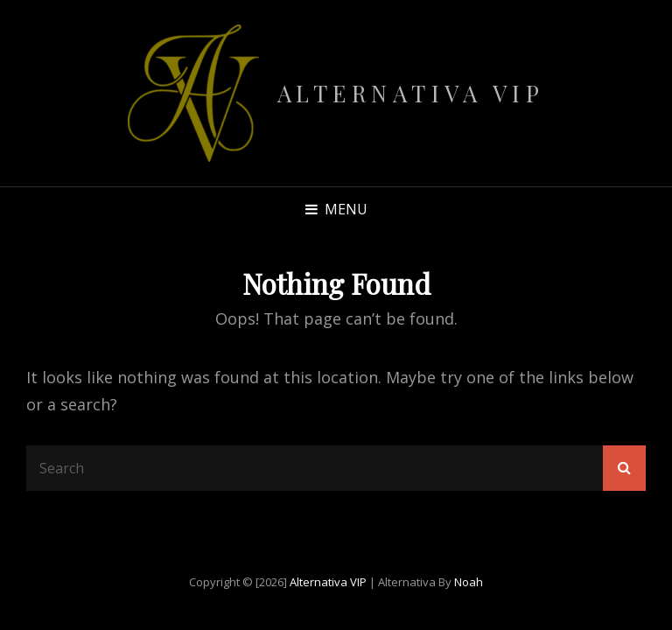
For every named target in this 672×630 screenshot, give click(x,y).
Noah (469, 582)
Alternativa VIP (411, 93)
